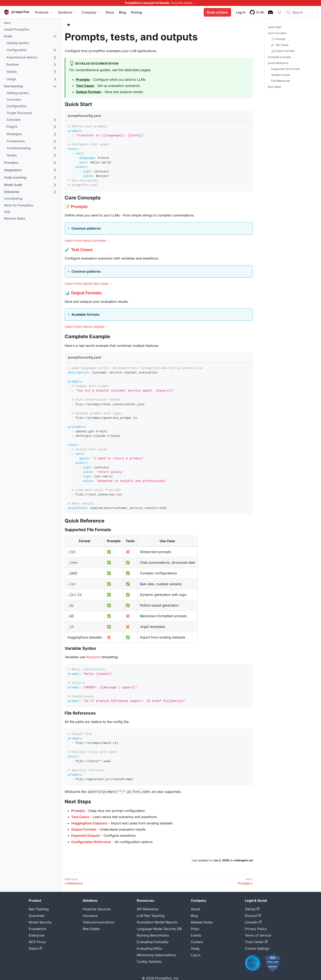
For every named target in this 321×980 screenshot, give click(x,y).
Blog (123, 12)
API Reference (148, 909)
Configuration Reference (91, 842)
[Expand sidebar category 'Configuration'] (55, 50)
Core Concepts (277, 33)
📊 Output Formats (283, 51)
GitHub (252, 909)
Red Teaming (39, 909)
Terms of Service (258, 935)
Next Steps (275, 87)
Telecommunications (98, 922)
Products (44, 12)
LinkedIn (253, 922)
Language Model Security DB (159, 929)
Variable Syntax (281, 75)
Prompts (83, 80)
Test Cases (85, 86)
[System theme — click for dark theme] (279, 12)
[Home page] (69, 25)
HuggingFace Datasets (89, 823)
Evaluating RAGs (149, 948)
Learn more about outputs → (87, 327)
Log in (196, 955)
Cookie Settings (257, 948)
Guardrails (37, 916)
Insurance (90, 916)
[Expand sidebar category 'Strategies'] (55, 134)
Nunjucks (93, 657)
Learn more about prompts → (88, 240)
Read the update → (184, 3)
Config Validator (149, 962)
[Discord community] (270, 12)
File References (281, 81)
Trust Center (256, 942)
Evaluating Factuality (153, 942)
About (195, 909)
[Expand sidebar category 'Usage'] (55, 79)
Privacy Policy (256, 929)
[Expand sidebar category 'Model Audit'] (55, 185)
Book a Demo (217, 12)
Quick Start (275, 27)
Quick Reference (278, 63)
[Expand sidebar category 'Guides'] (55, 72)
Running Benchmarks (153, 935)
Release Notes (202, 922)
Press (195, 929)
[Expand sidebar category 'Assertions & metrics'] (55, 58)
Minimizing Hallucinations (156, 955)
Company (91, 12)
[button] (31, 36)
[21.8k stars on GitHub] (256, 12)
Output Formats (89, 92)
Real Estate (91, 929)
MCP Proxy (37, 942)
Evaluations (37, 929)
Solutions (67, 12)
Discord (253, 916)
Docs (110, 12)
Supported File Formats (286, 69)
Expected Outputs (86, 835)
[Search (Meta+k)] (301, 12)
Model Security (40, 922)
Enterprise (36, 935)
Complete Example (279, 57)
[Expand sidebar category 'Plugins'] (55, 127)
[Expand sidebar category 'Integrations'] (55, 170)
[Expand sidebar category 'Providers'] (55, 163)
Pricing (136, 12)
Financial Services (97, 909)
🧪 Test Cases (280, 45)
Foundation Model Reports (157, 922)
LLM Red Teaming (151, 916)
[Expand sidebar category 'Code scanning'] (55, 178)
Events (196, 935)
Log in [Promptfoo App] (240, 12)
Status (35, 948)
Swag (195, 948)
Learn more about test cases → (89, 283)
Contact (197, 942)
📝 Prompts (278, 39)
